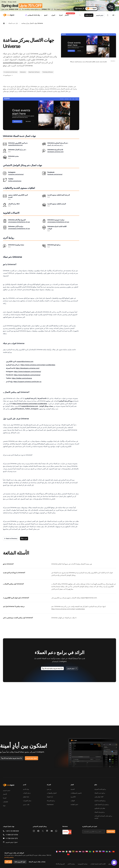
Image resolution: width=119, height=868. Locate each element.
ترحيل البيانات (27, 793)
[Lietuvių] (73, 852)
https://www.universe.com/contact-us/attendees (38, 365)
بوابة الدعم (26, 789)
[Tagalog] (110, 852)
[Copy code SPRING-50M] (20, 9)
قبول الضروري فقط (20, 862)
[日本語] (70, 852)
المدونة (73, 789)
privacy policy (9, 857)
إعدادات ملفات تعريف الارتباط (37, 862)
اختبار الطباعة (74, 804)
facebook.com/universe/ (55, 174)
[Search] (81, 15)
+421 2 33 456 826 (12, 831)
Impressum (50, 804)
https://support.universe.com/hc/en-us (27, 382)
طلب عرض (26, 804)
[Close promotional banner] (116, 3)
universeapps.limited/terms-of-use (19, 222)
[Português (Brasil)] (90, 852)
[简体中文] (68, 854)
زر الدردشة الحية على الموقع (55, 145)
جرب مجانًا (24, 538)
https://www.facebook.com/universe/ (27, 375)
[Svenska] (107, 852)
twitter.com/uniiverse (15, 181)
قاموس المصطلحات (76, 793)
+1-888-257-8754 (12, 835)
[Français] (57, 852)
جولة (4, 806)
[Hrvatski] (60, 852)
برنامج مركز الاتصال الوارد (102, 804)
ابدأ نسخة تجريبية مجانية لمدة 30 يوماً (52, 668)
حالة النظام (26, 797)
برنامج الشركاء (51, 801)
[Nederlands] (80, 852)
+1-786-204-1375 (12, 838)
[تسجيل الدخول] (108, 15)
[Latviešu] (77, 852)
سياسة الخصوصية (83, 864)
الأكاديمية (73, 797)
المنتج (47, 15)
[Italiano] (67, 852)
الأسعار (5, 794)
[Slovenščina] (103, 852)
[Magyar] (63, 852)
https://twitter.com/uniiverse (22, 378)
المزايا (5, 798)
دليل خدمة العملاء (13, 23)
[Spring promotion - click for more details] (59, 6)
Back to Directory (11, 538)
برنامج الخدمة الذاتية (100, 801)
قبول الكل (8, 862)
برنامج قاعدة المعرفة (100, 789)
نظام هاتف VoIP (99, 797)
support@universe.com (13, 63)
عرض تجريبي (100, 15)
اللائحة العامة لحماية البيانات (98, 864)
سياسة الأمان (71, 864)
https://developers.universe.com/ (28, 368)
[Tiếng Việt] (114, 852)
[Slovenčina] (100, 852)
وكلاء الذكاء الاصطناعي (34, 15)
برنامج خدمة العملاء (100, 793)
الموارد (54, 15)
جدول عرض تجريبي (31, 758)
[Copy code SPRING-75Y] (52, 9)
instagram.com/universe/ (16, 174)
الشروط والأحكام (60, 864)
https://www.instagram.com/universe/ (27, 372)
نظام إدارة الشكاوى (100, 808)
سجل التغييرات (27, 801)
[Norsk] (83, 852)
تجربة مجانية (89, 15)
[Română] (93, 852)
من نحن (49, 789)
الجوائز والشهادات (52, 793)
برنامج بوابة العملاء (100, 812)
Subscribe (111, 831)
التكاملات (5, 802)
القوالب (73, 801)
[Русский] (97, 852)
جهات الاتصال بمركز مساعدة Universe (32, 23)
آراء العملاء (50, 797)
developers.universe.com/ (55, 152)
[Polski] (87, 852)
